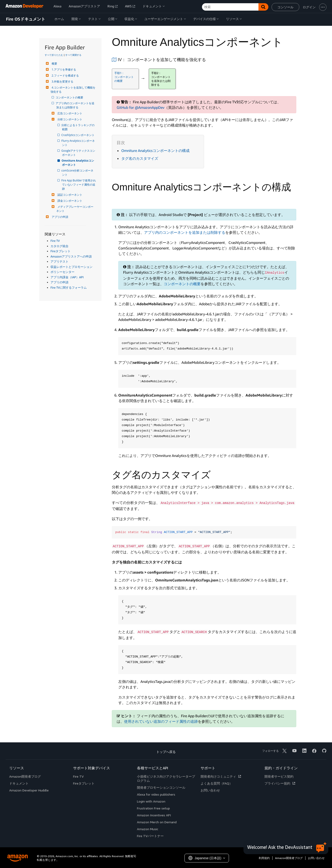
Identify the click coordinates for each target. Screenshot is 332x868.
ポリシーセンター (62, 272)
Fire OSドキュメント (26, 19)
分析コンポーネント (69, 119)
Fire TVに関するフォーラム (69, 287)
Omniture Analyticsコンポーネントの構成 (155, 151)
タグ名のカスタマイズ (140, 158)
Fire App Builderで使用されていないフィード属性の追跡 (79, 185)
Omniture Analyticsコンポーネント (78, 163)
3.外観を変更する (62, 81)
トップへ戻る (166, 752)
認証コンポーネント (69, 195)
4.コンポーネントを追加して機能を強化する (73, 90)
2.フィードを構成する (65, 76)
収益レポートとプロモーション (71, 267)
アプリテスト (59, 261)
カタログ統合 (59, 246)
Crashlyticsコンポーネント (78, 135)
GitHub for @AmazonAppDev (141, 107)
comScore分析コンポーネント (78, 173)
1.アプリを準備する (63, 70)
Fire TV (55, 241)
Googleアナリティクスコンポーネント (79, 153)
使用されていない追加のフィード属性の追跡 (161, 721)
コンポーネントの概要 (70, 97)
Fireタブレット (61, 251)
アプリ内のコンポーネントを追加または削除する (75, 105)
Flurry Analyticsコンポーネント (78, 143)
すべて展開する (73, 55)
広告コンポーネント (69, 113)
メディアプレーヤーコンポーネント (75, 209)
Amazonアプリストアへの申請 (71, 256)
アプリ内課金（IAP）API (67, 277)
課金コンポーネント (69, 201)
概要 (54, 64)
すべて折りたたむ (54, 55)
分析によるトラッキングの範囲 (78, 127)
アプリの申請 (59, 217)
